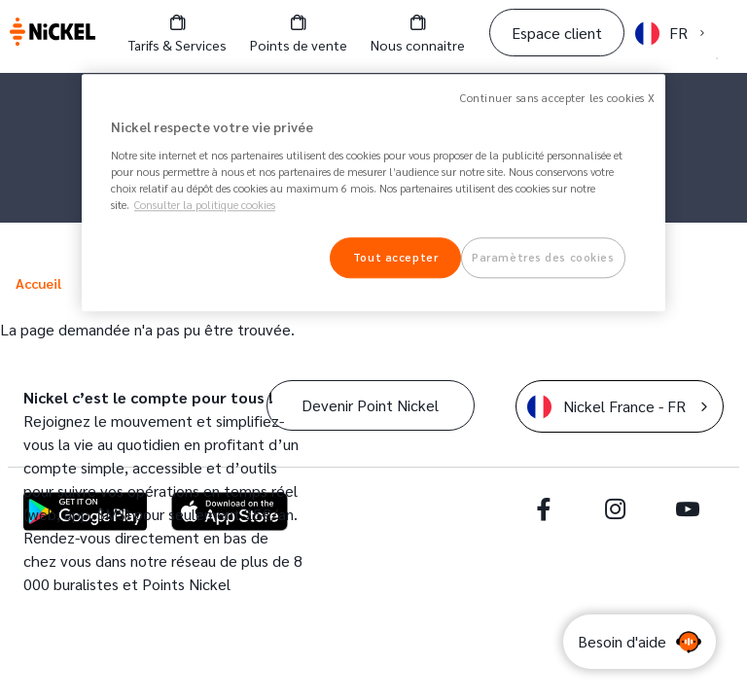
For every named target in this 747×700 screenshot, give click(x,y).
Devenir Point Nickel (370, 405)
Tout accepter (395, 257)
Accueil (38, 283)
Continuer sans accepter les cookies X (558, 98)
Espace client (557, 33)
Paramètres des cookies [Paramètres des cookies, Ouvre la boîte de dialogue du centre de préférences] (543, 257)
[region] (373, 192)
